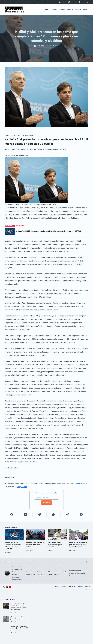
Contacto (42, 2)
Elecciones (12, 2)
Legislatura (20, 2)
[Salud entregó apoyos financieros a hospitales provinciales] (57, 535)
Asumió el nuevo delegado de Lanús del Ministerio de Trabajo (35, 545)
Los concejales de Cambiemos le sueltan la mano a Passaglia (36, 573)
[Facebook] (63, 2)
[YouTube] (82, 2)
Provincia (35, 2)
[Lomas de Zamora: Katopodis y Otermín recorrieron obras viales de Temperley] (79, 535)
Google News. (22, 487)
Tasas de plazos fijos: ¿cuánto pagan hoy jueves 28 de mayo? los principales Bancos (19, 628)
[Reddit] (40, 515)
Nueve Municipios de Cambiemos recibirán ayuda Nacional (77, 573)
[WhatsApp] (54, 515)
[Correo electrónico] (81, 515)
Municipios (28, 2)
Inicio (6, 2)
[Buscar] (88, 2)
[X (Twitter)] (73, 2)
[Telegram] (67, 515)
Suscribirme (46, 503)
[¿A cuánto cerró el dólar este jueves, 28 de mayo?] (6, 619)
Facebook (8, 468)
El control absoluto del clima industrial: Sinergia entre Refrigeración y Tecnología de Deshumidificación (17, 573)
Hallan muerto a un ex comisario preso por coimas (57, 573)
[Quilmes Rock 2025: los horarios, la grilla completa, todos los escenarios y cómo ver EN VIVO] (14, 535)
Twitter (15, 468)
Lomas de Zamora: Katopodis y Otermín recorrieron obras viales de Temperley (78, 545)
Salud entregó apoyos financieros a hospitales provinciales (55, 545)
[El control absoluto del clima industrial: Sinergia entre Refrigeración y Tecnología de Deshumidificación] (7, 573)
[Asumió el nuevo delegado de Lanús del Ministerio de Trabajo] (36, 535)
